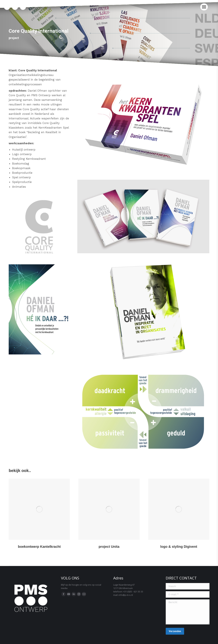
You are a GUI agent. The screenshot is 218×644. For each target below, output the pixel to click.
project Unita (109, 547)
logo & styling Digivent (179, 547)
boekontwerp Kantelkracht (39, 547)
